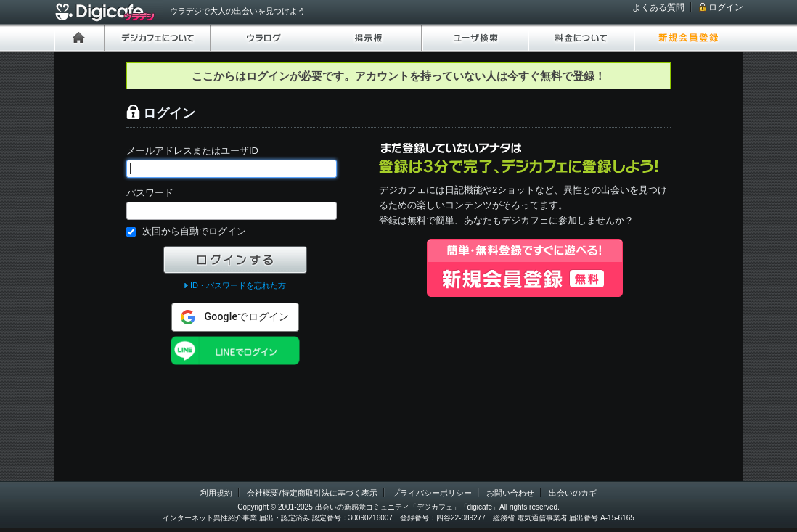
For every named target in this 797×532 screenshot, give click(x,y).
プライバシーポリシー (432, 493)
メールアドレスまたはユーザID (192, 151)
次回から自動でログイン (194, 231)
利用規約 (216, 493)
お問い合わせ (510, 493)
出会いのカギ (573, 493)
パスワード (150, 193)
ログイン (726, 7)
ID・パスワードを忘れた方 (238, 285)
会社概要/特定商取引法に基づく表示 (312, 493)
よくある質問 (658, 7)
